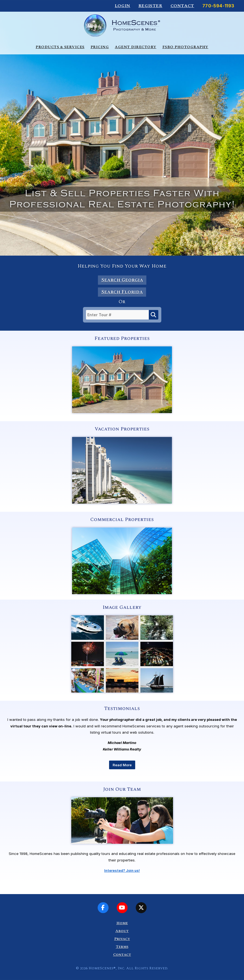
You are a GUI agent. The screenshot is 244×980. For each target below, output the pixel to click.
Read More (122, 765)
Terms (122, 947)
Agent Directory (136, 47)
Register (150, 6)
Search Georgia (122, 280)
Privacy (122, 939)
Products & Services (60, 47)
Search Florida (122, 292)
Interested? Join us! (122, 870)
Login (123, 6)
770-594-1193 (218, 6)
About (122, 931)
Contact (182, 6)
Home (122, 923)
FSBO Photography (185, 47)
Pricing (100, 47)
